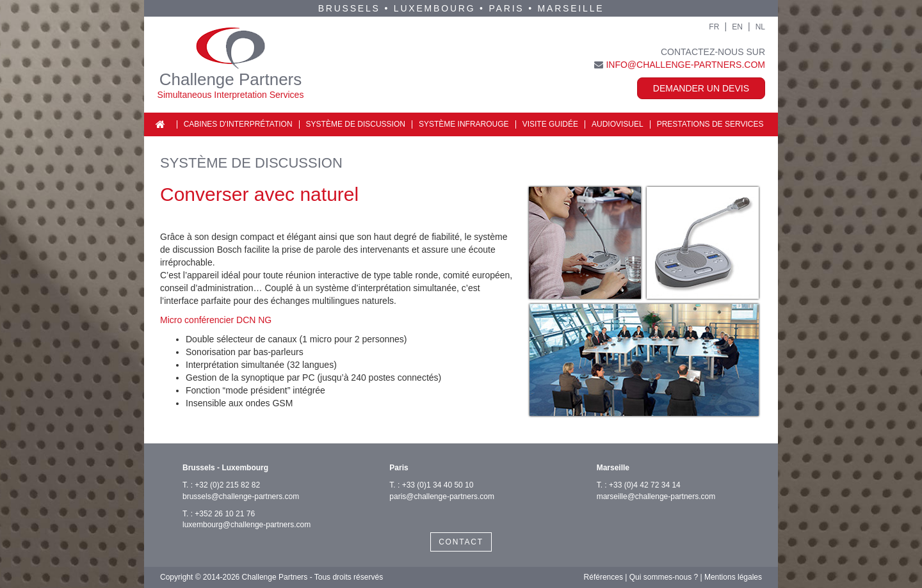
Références (603, 577)
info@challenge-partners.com (685, 65)
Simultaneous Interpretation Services (231, 95)
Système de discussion (356, 124)
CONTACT (461, 542)
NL (760, 27)
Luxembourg (435, 8)
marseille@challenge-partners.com (656, 497)
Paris (507, 8)
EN (737, 27)
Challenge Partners (231, 79)
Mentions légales (733, 577)
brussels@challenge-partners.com (241, 497)
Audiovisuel (618, 124)
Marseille (571, 8)
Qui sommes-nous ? (664, 577)
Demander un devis (701, 88)
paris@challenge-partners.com (442, 497)
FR (714, 27)
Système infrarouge (464, 124)
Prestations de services (710, 124)
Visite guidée (550, 124)
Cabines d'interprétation (238, 124)
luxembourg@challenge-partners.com (247, 525)
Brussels (349, 8)
